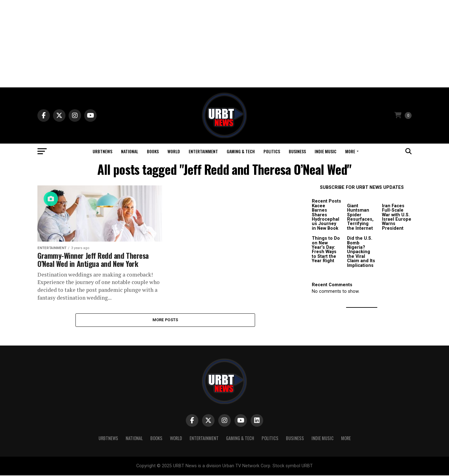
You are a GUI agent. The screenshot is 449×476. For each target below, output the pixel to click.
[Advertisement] (224, 44)
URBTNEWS (102, 151)
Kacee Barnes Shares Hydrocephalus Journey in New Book (326, 217)
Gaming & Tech (241, 151)
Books (153, 151)
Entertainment (203, 151)
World (174, 151)
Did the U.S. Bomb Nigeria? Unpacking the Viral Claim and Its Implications (361, 252)
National (130, 151)
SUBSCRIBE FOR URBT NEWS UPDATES (362, 187)
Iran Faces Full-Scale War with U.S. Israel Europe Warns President (397, 217)
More (350, 151)
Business (297, 151)
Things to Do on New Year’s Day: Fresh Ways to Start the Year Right (326, 250)
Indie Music (326, 151)
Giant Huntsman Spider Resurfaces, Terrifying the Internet (360, 217)
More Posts (165, 320)
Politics (272, 151)
